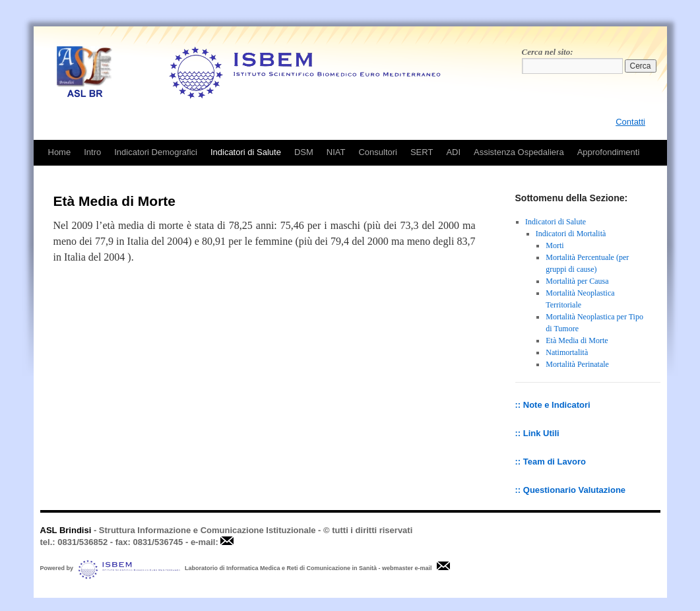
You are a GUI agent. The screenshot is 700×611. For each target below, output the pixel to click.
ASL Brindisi (66, 530)
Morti (555, 245)
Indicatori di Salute (246, 152)
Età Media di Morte (577, 340)
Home (60, 152)
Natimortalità (567, 352)
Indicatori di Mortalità (571, 234)
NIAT (336, 152)
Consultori (378, 152)
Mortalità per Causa (577, 281)
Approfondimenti (609, 152)
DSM (304, 152)
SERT (422, 152)
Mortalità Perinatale (577, 364)
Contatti (630, 122)
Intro (92, 152)
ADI (453, 152)
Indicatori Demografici (156, 152)
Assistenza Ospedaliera (519, 152)
